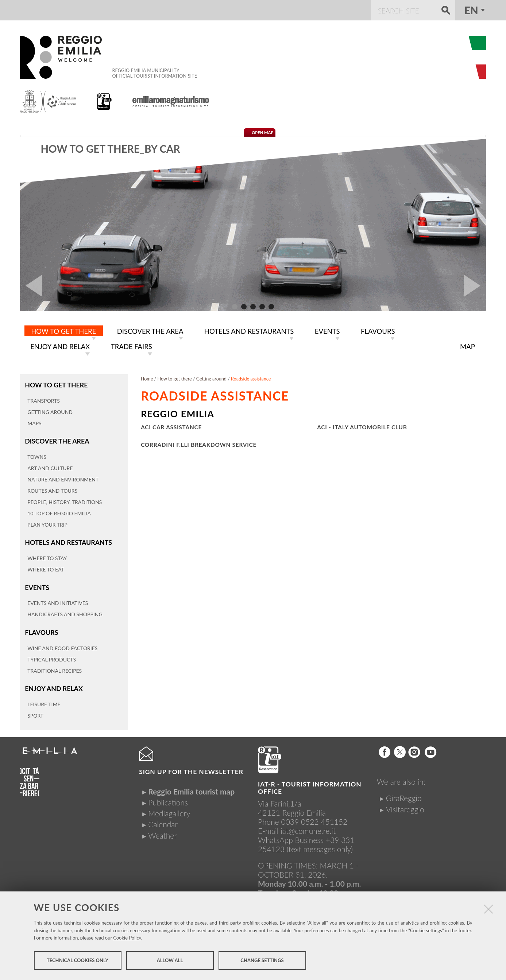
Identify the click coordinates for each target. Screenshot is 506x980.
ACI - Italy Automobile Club (362, 426)
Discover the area (57, 439)
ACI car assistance (171, 426)
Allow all (170, 961)
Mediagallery (169, 810)
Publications (168, 799)
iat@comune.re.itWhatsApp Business (297, 832)
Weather (162, 832)
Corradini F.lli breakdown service (199, 443)
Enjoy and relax (53, 685)
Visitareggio (405, 806)
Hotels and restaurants (68, 540)
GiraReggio (404, 795)
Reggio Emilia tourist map (191, 788)
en (471, 10)
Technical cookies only (78, 961)
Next (475, 286)
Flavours (41, 630)
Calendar (163, 821)
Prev (31, 286)
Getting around (211, 377)
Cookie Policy (127, 938)
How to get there (56, 383)
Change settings (262, 961)
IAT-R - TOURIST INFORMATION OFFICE (310, 785)
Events (37, 585)
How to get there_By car (110, 149)
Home (147, 377)
